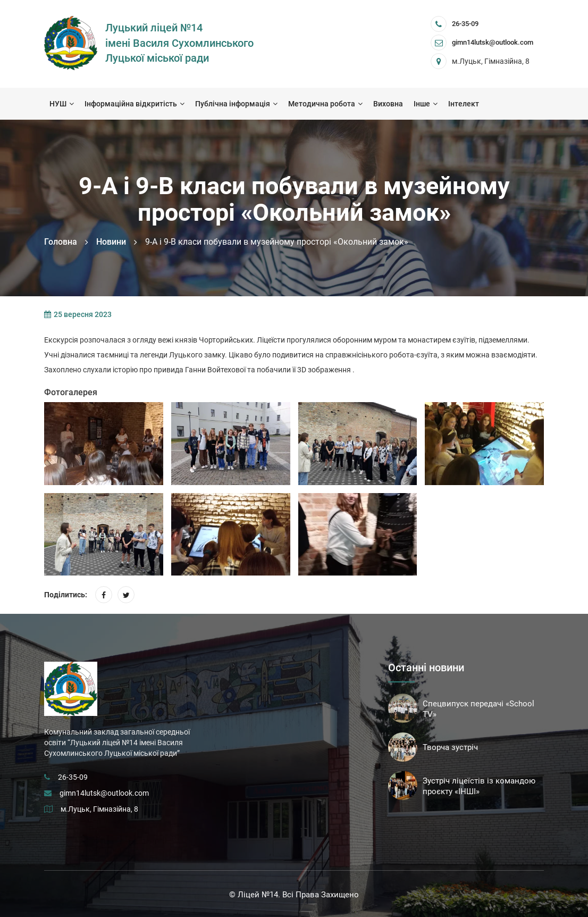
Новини (111, 242)
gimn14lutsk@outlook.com (104, 793)
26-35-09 (465, 24)
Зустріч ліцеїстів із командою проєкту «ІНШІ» (479, 786)
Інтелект (464, 104)
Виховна (388, 104)
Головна (61, 242)
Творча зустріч (450, 747)
